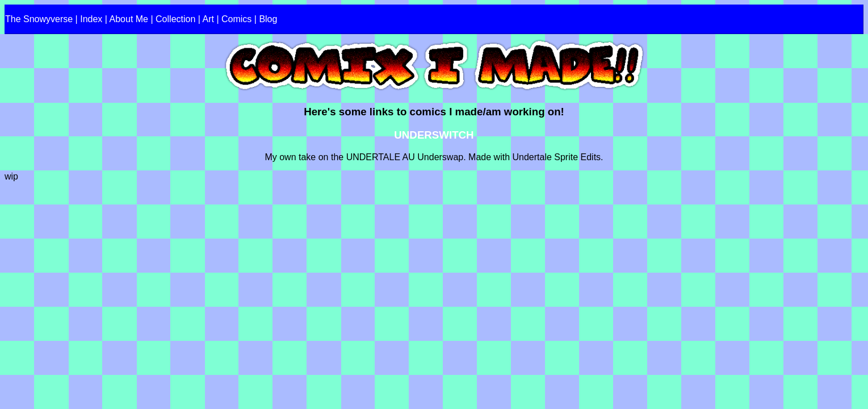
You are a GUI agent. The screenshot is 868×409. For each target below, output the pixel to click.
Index (91, 19)
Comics (236, 19)
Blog (268, 19)
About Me (129, 19)
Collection (175, 19)
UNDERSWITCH (434, 135)
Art (208, 19)
